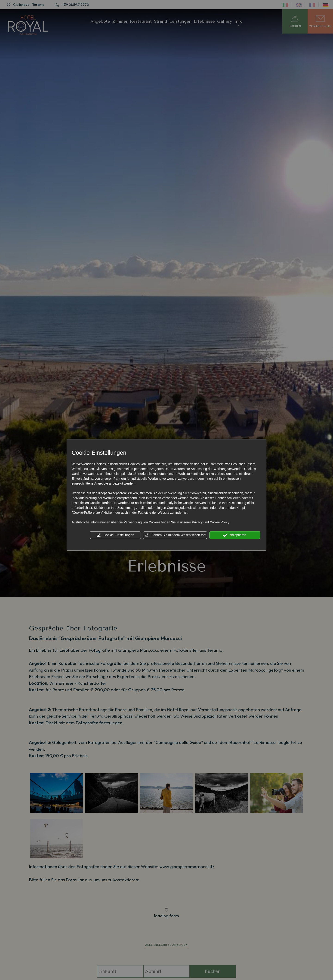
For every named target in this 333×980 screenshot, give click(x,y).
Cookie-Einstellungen (115, 535)
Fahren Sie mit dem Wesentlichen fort (175, 535)
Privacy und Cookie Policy (211, 522)
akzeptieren (235, 535)
